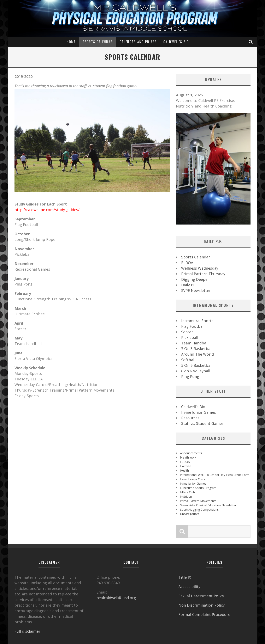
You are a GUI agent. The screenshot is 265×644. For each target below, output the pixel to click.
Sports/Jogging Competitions (199, 510)
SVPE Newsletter (196, 290)
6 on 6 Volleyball (196, 371)
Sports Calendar (98, 42)
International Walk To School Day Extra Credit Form (215, 475)
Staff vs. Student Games (202, 423)
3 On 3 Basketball (197, 349)
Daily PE (188, 285)
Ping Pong (190, 376)
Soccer (187, 332)
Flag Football (193, 326)
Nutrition (186, 496)
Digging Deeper (195, 279)
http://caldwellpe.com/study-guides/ (47, 210)
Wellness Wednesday (200, 268)
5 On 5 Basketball (197, 365)
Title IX (185, 577)
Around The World (198, 354)
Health (184, 470)
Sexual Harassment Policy (201, 596)
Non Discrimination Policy (202, 605)
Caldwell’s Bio (176, 42)
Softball (188, 360)
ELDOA (187, 263)
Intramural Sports (197, 321)
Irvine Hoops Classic (194, 479)
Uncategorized (190, 514)
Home (71, 42)
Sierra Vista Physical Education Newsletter (208, 505)
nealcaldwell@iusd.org (116, 598)
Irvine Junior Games (199, 412)
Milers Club (187, 492)
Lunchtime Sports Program (198, 488)
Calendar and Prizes (138, 42)
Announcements (191, 453)
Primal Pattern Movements (198, 501)
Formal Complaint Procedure (204, 614)
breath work (188, 457)
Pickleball (190, 337)
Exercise (186, 466)
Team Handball (195, 343)
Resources (190, 418)
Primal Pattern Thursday (203, 274)
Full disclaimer (27, 631)
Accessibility (189, 587)
